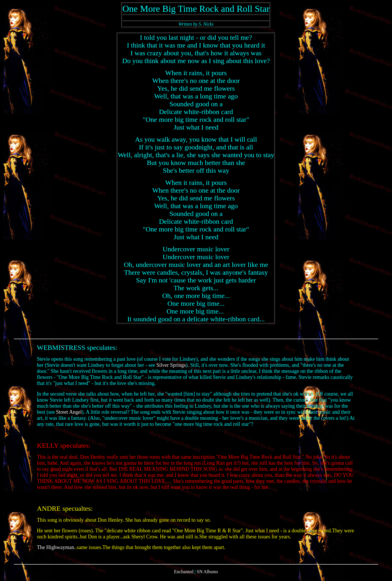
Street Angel (69, 415)
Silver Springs (171, 369)
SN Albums (207, 576)
